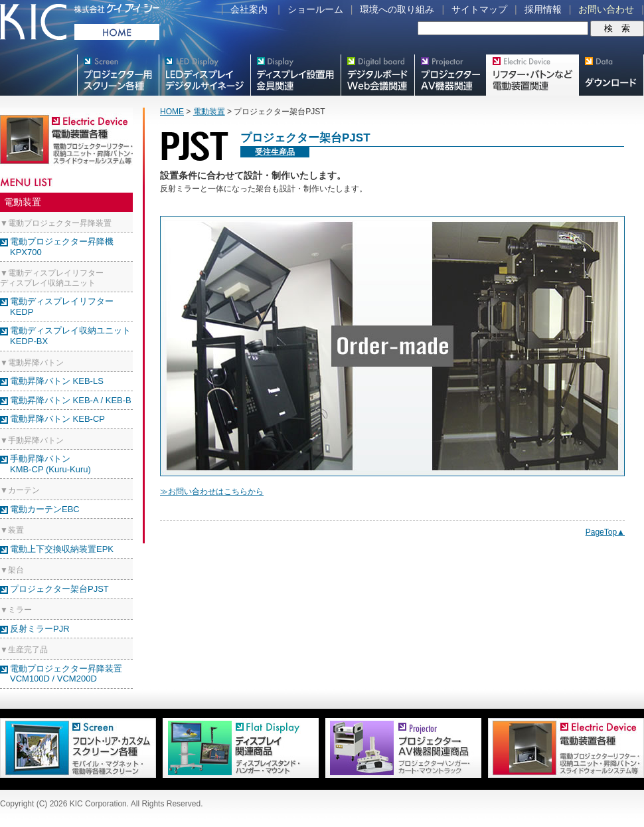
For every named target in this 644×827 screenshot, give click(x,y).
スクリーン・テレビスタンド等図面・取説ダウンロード (611, 75)
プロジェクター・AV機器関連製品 (450, 75)
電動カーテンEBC (45, 509)
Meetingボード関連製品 (377, 75)
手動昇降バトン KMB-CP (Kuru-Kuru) (50, 464)
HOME (172, 112)
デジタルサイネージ (204, 75)
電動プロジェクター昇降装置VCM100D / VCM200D (66, 674)
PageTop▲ (605, 532)
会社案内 (249, 9)
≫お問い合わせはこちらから (212, 492)
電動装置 (209, 112)
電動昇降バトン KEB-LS (57, 381)
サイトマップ (479, 9)
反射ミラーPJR (40, 629)
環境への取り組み (397, 9)
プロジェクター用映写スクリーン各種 (118, 75)
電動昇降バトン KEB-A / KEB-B (71, 400)
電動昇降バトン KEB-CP (57, 419)
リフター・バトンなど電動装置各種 (532, 75)
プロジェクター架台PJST (59, 589)
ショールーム (315, 9)
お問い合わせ (606, 9)
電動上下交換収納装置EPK (62, 549)
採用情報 (543, 9)
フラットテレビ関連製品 (295, 75)
